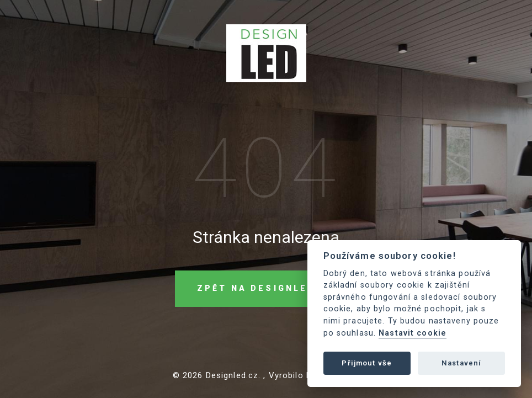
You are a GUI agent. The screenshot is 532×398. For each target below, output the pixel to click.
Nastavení (461, 363)
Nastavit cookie (413, 333)
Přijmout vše (367, 363)
